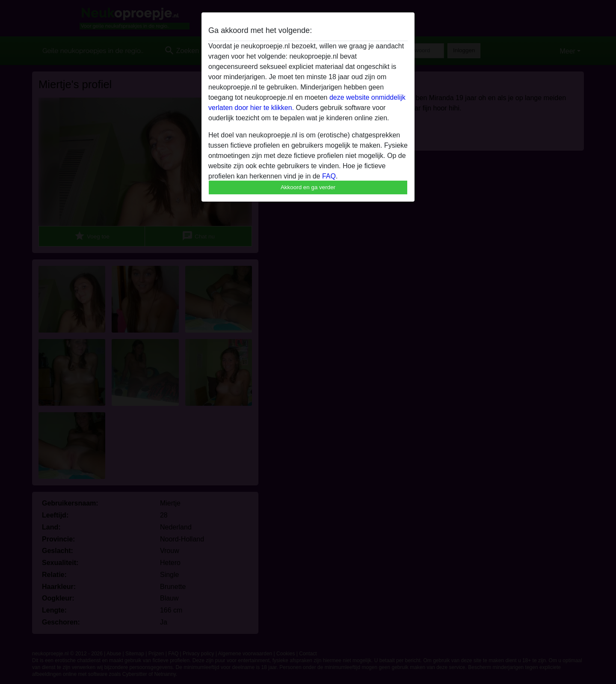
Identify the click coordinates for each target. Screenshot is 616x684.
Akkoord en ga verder (308, 187)
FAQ (329, 176)
